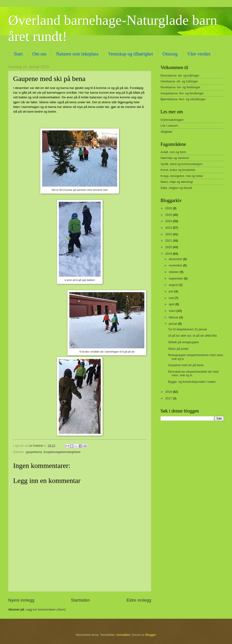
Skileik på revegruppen (183, 342)
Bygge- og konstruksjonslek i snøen (192, 382)
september (176, 278)
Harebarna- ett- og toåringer (179, 81)
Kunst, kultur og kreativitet (178, 170)
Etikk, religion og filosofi (176, 188)
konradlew (123, 635)
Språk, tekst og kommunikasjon (181, 164)
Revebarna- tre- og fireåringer (180, 87)
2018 (169, 392)
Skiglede (166, 132)
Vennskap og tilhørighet (130, 54)
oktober (174, 272)
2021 (169, 241)
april (172, 304)
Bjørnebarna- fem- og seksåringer (183, 99)
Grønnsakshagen (172, 120)
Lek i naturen (169, 126)
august (174, 285)
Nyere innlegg (21, 600)
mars (172, 311)
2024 (169, 221)
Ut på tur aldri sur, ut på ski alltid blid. (193, 336)
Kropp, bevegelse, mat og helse (182, 176)
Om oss (39, 54)
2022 (169, 234)
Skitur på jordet (178, 349)
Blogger (151, 635)
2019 (169, 254)
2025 (169, 215)
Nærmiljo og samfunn (175, 158)
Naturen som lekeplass (77, 54)
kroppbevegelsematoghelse (62, 452)
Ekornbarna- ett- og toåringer (180, 75)
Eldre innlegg (139, 600)
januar (173, 324)
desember (176, 259)
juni (172, 291)
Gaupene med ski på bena (186, 365)
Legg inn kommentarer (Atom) (46, 609)
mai (172, 298)
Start (18, 54)
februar (174, 317)
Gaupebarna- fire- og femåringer (182, 93)
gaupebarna (34, 452)
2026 (169, 208)
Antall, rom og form (173, 152)
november (176, 265)
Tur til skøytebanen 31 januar (187, 329)
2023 (169, 228)
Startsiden (80, 600)
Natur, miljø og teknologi (177, 182)
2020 (169, 247)
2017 (169, 398)
